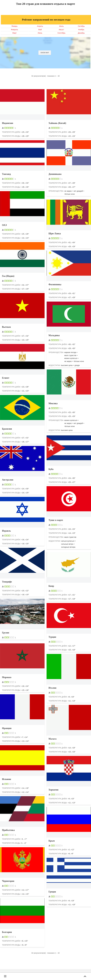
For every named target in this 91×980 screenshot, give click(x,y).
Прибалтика (8, 830)
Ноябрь (81, 30)
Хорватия (54, 790)
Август (61, 30)
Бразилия (7, 429)
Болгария (7, 932)
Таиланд (6, 174)
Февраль (14, 30)
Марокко (7, 677)
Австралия (8, 480)
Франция (7, 728)
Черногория (8, 881)
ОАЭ (4, 225)
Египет (6, 378)
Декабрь (81, 33)
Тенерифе (7, 582)
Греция (52, 892)
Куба (51, 469)
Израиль (6, 531)
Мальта (53, 739)
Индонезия (8, 123)
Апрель (40, 26)
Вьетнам (6, 327)
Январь (14, 26)
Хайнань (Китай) (57, 123)
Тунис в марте (56, 520)
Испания (7, 779)
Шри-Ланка (55, 234)
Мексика (53, 403)
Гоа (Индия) (8, 276)
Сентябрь (61, 33)
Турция (52, 637)
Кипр (51, 586)
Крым (52, 841)
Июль (62, 26)
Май (40, 30)
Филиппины (55, 284)
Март (15, 33)
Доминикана (55, 174)
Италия (52, 688)
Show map (45, 53)
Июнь (40, 33)
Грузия (6, 633)
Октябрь (81, 26)
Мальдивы (54, 335)
